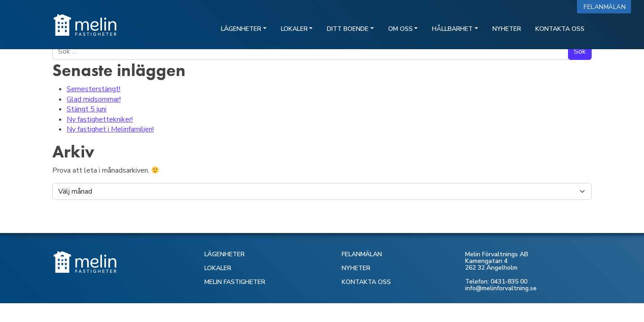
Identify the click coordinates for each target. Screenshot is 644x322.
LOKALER (218, 268)
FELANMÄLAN (362, 254)
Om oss (400, 29)
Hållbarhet (452, 29)
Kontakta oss (560, 29)
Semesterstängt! (93, 89)
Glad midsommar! (94, 99)
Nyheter (507, 29)
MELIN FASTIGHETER (235, 282)
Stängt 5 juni (87, 109)
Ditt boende (348, 29)
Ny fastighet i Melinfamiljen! (110, 129)
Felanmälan (607, 7)
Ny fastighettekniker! (100, 119)
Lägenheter (241, 29)
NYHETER (356, 268)
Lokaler (294, 29)
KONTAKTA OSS (366, 282)
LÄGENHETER (225, 254)
